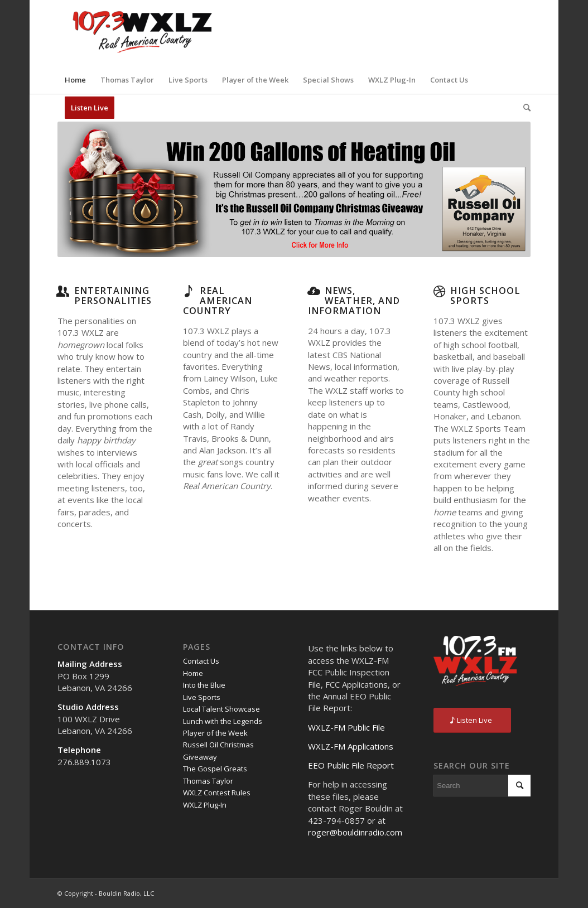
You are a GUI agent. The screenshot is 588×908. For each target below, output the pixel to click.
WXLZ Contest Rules (217, 793)
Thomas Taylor (208, 781)
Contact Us (201, 661)
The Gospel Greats (215, 769)
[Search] (523, 108)
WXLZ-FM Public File (346, 727)
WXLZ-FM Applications (351, 746)
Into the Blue (204, 685)
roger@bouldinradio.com (355, 832)
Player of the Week (215, 733)
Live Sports (202, 697)
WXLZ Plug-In (205, 805)
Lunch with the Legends (223, 721)
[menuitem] (75, 80)
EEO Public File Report (351, 765)
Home (193, 673)
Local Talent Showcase (221, 709)
